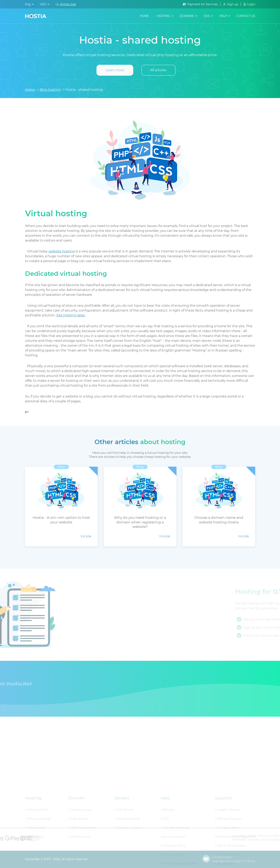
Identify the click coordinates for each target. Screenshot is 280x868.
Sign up (233, 4)
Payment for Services (202, 4)
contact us (246, 16)
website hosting (62, 251)
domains (187, 16)
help (223, 16)
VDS (207, 16)
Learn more (115, 70)
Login (251, 4)
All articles (158, 70)
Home (144, 16)
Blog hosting (50, 90)
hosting (164, 16)
